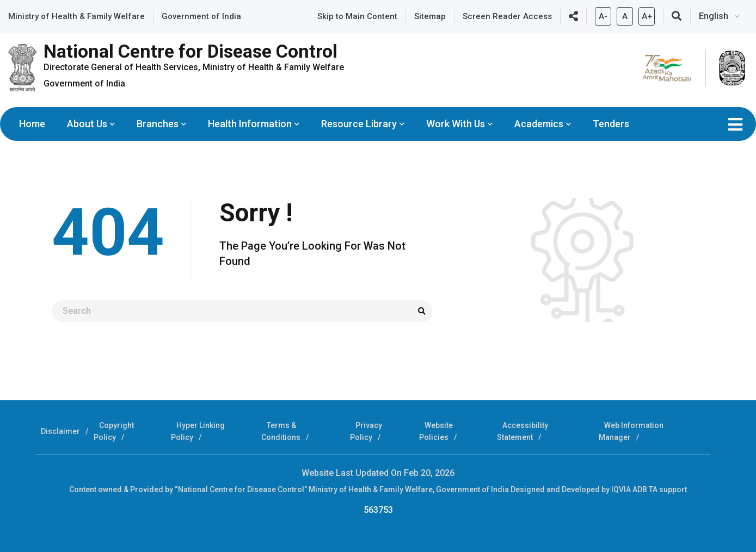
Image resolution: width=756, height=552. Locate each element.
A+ (647, 14)
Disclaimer (60, 431)
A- (603, 14)
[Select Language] (723, 16)
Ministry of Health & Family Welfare (76, 16)
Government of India (201, 16)
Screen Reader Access (507, 16)
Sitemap (430, 16)
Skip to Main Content (357, 16)
